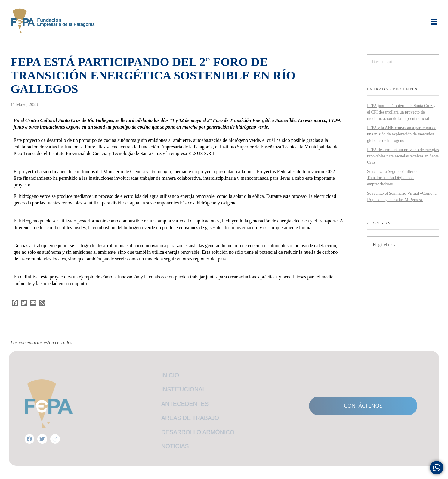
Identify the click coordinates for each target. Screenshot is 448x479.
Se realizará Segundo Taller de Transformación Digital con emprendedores (393, 178)
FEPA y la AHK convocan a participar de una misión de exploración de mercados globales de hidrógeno (402, 134)
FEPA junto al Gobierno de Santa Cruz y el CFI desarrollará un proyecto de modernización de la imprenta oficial (401, 112)
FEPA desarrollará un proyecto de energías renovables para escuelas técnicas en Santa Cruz (403, 156)
